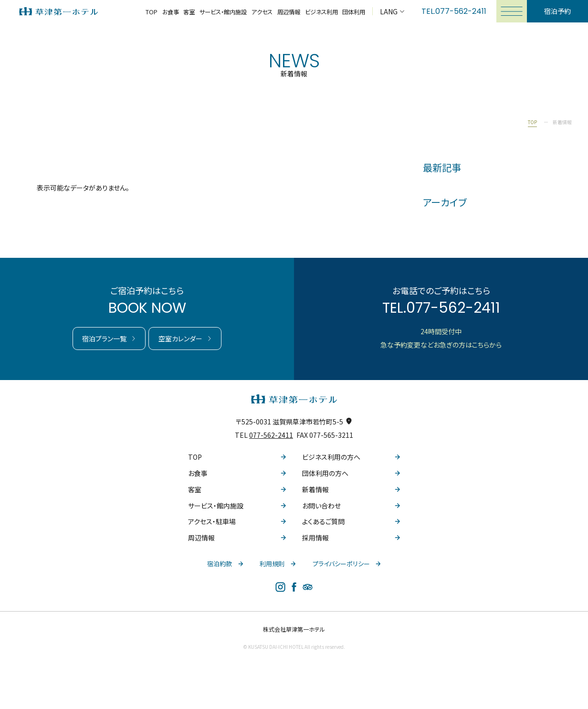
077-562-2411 (461, 11)
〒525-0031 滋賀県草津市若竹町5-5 (294, 422)
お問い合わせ (351, 506)
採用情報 (351, 538)
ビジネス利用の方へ (351, 457)
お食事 (171, 12)
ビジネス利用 (321, 12)
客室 (189, 12)
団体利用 (354, 12)
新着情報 (351, 489)
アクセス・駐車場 (237, 521)
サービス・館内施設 (223, 12)
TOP (152, 12)
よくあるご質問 (351, 521)
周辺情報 (289, 12)
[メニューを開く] (511, 11)
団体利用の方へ (351, 473)
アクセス (262, 12)
